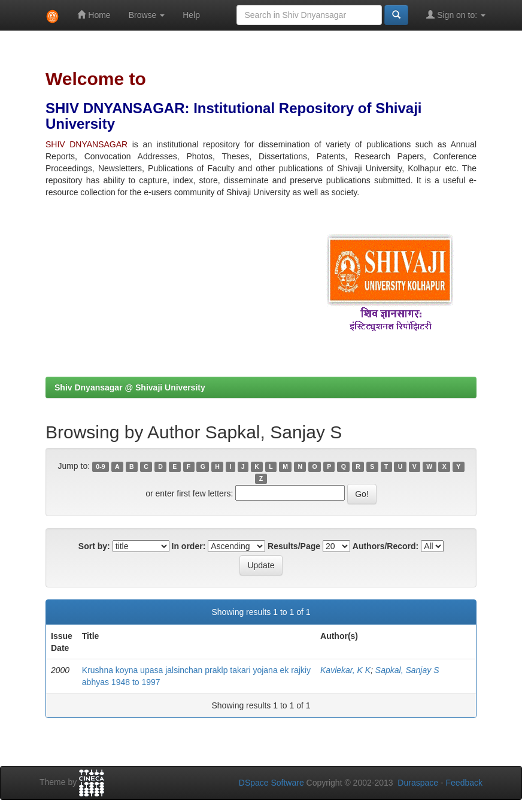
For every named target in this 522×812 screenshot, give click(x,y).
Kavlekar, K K (345, 670)
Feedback (464, 783)
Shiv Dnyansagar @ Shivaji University (130, 387)
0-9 (100, 466)
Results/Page (294, 546)
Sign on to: (456, 15)
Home (94, 15)
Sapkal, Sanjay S (407, 670)
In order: (189, 546)
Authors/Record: (386, 546)
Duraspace (418, 783)
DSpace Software (271, 783)
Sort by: (94, 546)
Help (191, 15)
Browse (147, 15)
